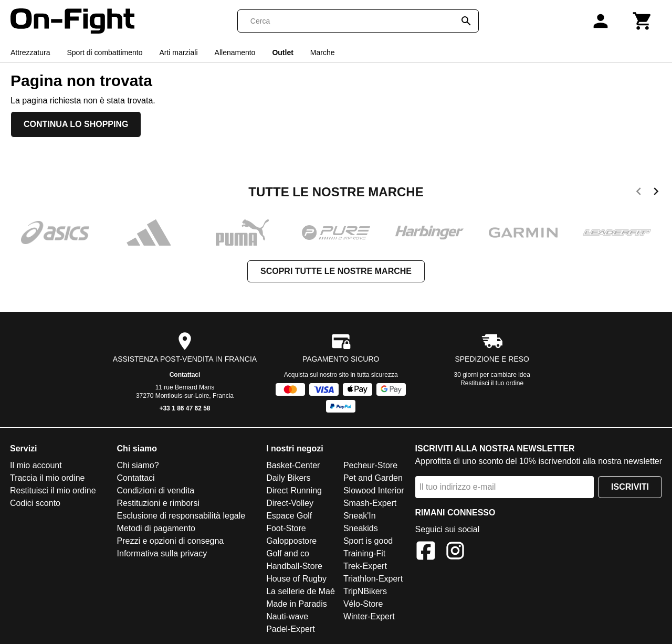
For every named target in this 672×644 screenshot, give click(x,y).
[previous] (639, 193)
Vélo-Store (363, 604)
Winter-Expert (369, 616)
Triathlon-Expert (373, 579)
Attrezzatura (30, 52)
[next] (656, 193)
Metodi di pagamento (156, 528)
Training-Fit (364, 553)
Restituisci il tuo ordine (492, 383)
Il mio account (36, 465)
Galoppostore (291, 541)
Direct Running (294, 490)
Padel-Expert (291, 629)
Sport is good (368, 541)
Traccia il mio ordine (48, 478)
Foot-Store (286, 528)
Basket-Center (293, 465)
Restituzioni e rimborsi (158, 503)
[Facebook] (426, 552)
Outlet (282, 52)
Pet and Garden (373, 478)
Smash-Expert (370, 503)
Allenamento (235, 52)
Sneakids (361, 528)
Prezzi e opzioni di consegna (171, 541)
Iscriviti (630, 487)
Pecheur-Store (370, 465)
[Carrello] (643, 21)
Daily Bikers (288, 478)
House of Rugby (296, 579)
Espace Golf (289, 516)
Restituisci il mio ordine (53, 490)
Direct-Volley (290, 503)
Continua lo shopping (76, 124)
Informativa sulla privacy (162, 553)
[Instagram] (455, 552)
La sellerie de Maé (301, 591)
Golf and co (288, 553)
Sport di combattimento (104, 52)
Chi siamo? (138, 465)
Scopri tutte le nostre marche (336, 271)
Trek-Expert (365, 566)
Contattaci (185, 375)
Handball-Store (294, 566)
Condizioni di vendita (156, 490)
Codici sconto (35, 503)
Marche (323, 52)
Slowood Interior (374, 490)
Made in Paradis (297, 604)
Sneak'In (360, 516)
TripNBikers (365, 591)
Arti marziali (178, 52)
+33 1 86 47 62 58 (185, 408)
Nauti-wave (287, 616)
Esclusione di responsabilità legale (181, 516)
